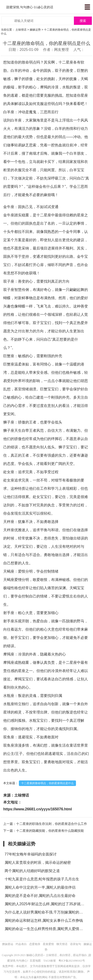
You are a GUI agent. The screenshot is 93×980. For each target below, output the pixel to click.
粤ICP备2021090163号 (72, 961)
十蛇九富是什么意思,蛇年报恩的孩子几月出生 (42, 879)
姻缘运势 (35, 30)
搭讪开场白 (80, 955)
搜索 (83, 21)
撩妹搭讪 (8, 944)
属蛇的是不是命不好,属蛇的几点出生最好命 (40, 896)
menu (87, 7)
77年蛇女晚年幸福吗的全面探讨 (31, 854)
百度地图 (35, 961)
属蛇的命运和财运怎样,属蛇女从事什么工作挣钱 (44, 921)
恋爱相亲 (35, 944)
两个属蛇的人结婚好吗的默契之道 (32, 871)
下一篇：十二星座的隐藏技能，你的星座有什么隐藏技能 (44, 831)
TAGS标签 (49, 961)
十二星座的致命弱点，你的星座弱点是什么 (47, 783)
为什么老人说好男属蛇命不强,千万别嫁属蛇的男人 (46, 912)
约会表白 (21, 944)
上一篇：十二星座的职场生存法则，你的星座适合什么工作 (45, 824)
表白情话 (65, 955)
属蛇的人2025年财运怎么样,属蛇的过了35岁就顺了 (46, 904)
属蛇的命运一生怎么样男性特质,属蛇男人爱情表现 (46, 929)
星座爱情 (48, 944)
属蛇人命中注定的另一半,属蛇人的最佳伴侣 (40, 887)
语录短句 (76, 944)
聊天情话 (62, 944)
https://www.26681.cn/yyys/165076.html (38, 809)
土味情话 (21, 30)
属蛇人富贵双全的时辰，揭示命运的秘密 (38, 863)
